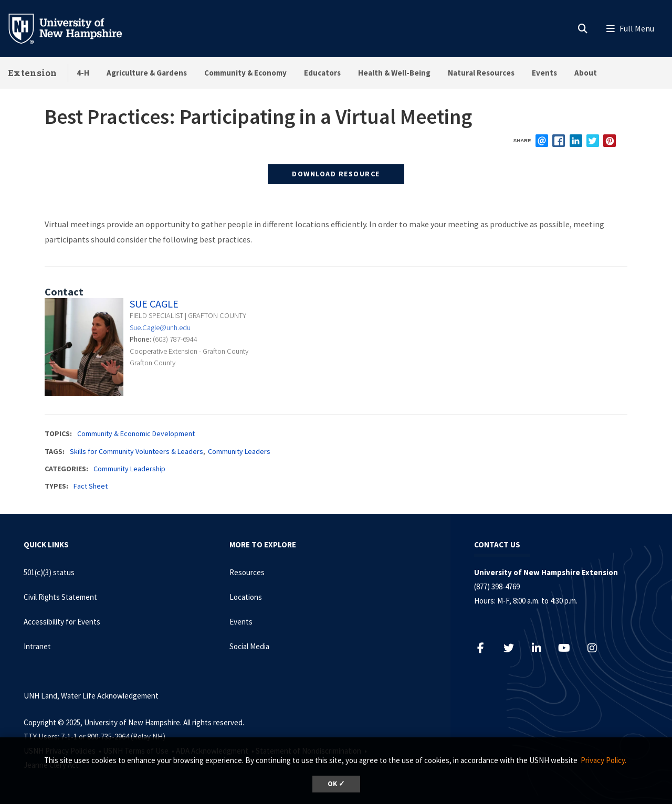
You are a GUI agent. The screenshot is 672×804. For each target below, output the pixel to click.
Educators (322, 73)
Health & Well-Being (394, 73)
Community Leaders (239, 451)
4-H (83, 73)
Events (544, 73)
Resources (247, 572)
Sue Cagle (154, 304)
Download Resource (336, 174)
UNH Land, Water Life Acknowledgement (91, 696)
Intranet (37, 646)
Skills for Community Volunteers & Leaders (136, 451)
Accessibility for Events (62, 622)
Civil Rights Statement (60, 597)
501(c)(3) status (49, 572)
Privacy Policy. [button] (603, 760)
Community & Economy (245, 73)
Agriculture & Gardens (147, 73)
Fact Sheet (91, 486)
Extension (33, 73)
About (586, 73)
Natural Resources (481, 73)
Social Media (249, 646)
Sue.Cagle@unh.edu (160, 327)
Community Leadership (129, 469)
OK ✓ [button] (336, 784)
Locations (246, 597)
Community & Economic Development (136, 433)
